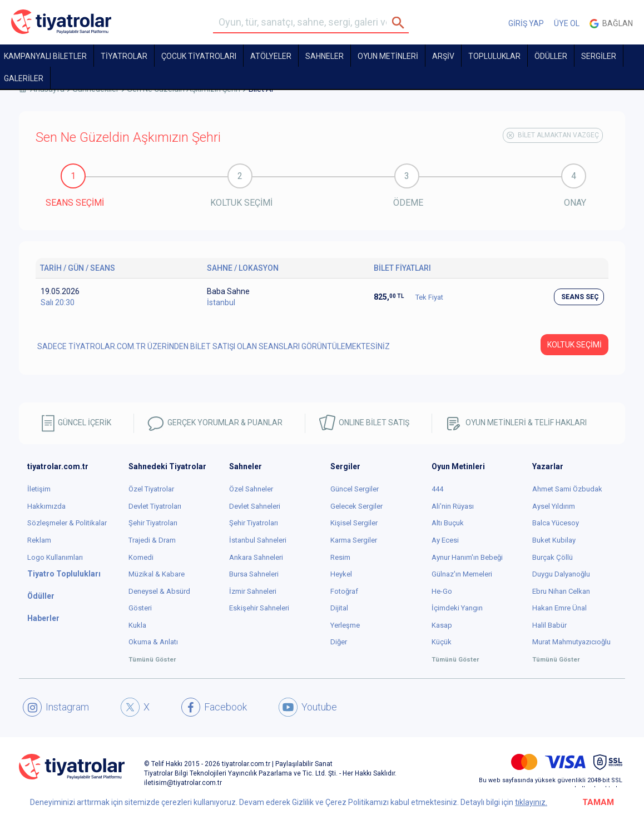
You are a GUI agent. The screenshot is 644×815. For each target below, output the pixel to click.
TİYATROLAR (124, 56)
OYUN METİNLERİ (388, 56)
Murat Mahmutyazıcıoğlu (571, 642)
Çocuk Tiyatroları (199, 56)
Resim (340, 557)
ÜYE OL (567, 23)
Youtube (308, 707)
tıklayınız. (531, 802)
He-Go (442, 591)
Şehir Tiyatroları (153, 523)
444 (437, 489)
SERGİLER (599, 56)
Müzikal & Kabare (157, 574)
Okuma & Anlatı (153, 642)
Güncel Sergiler (355, 489)
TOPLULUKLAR (494, 56)
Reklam (39, 540)
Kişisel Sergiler (354, 523)
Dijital (339, 608)
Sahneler (325, 56)
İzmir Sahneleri (253, 591)
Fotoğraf (344, 591)
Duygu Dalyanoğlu (561, 574)
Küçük (442, 642)
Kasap (442, 625)
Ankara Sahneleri (256, 557)
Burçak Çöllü (553, 557)
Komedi (141, 557)
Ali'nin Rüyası (453, 506)
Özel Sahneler (251, 489)
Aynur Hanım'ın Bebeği (467, 557)
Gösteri (140, 608)
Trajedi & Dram (152, 540)
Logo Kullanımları (55, 557)
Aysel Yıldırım (554, 506)
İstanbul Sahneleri (258, 540)
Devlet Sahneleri (255, 506)
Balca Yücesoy (556, 523)
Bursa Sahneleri (254, 574)
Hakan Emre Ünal (559, 608)
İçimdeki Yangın (457, 608)
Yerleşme (345, 625)
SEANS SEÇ (580, 297)
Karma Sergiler (354, 540)
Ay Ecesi (445, 540)
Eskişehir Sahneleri (259, 608)
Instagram (56, 707)
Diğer (339, 642)
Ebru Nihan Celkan (561, 591)
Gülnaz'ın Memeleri (462, 574)
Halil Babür (549, 625)
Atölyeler (271, 56)
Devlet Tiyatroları (155, 506)
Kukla (137, 625)
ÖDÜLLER (551, 56)
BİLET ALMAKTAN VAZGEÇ (553, 135)
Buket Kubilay (554, 540)
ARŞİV (443, 56)
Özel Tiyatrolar (151, 489)
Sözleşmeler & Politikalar (67, 523)
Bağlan (611, 24)
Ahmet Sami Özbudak (567, 489)
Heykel (341, 574)
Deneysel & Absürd (159, 591)
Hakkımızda (46, 506)
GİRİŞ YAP (526, 23)
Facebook (214, 707)
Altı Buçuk (448, 523)
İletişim (39, 489)
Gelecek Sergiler (356, 506)
